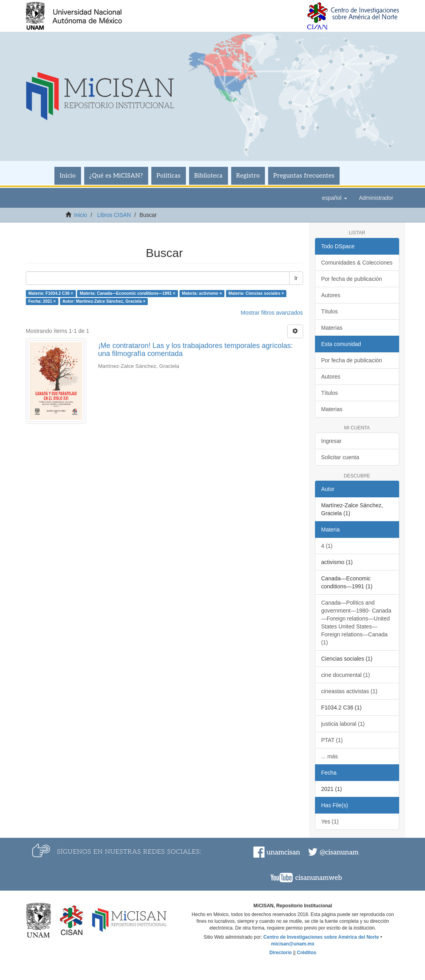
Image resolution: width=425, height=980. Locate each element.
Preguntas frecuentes (304, 176)
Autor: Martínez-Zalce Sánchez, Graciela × (104, 301)
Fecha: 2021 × (42, 301)
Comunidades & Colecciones (357, 263)
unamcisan (283, 852)
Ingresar (331, 441)
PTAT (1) (332, 740)
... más (330, 756)
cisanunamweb (319, 878)
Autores (331, 295)
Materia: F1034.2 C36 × (51, 293)
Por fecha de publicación (352, 279)
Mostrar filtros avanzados (272, 313)
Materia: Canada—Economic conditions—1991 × (128, 293)
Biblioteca (209, 176)
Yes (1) (330, 821)
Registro (248, 176)
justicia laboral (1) (343, 724)
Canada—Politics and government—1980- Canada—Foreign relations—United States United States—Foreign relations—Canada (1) (356, 622)
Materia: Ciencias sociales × (256, 293)
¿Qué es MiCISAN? (116, 176)
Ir (296, 278)
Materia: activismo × (202, 293)
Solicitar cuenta (340, 457)
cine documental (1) (346, 675)
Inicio (68, 176)
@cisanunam (339, 852)
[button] (335, 198)
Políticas (169, 176)
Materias (332, 328)
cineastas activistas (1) (350, 691)
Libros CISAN (114, 215)
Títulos (330, 311)
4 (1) (327, 546)
